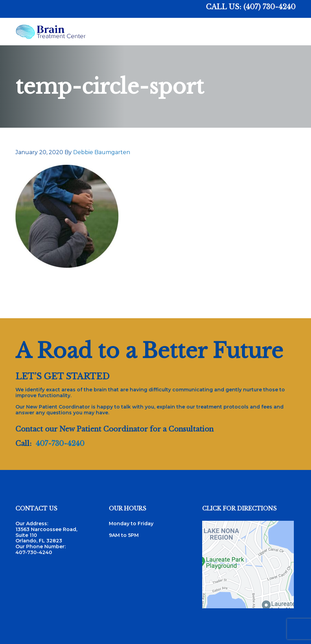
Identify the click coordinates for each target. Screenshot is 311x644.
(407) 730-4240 (269, 7)
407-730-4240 (60, 444)
